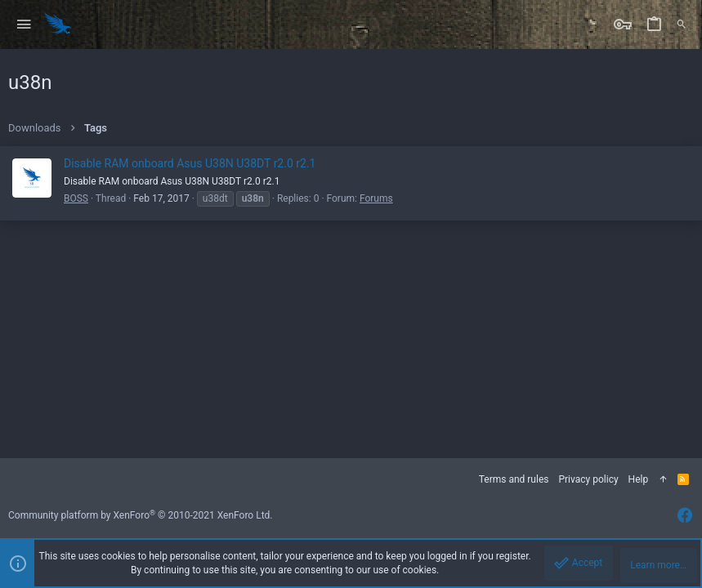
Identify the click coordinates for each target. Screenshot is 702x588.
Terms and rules (514, 479)
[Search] (682, 24)
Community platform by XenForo (141, 515)
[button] (24, 25)
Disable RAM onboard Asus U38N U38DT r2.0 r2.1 (190, 163)
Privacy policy (588, 479)
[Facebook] (685, 516)
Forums (376, 198)
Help (639, 479)
